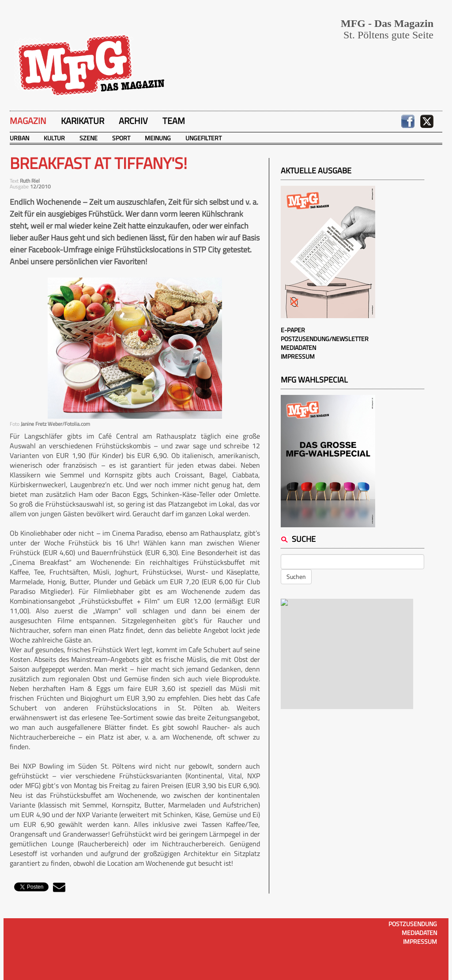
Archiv (133, 121)
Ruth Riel (30, 181)
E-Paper (293, 330)
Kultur (54, 138)
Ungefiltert (203, 138)
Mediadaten (298, 347)
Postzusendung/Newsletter (325, 339)
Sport (121, 138)
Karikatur (83, 121)
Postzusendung (413, 924)
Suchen (296, 576)
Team (174, 121)
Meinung (158, 138)
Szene (89, 138)
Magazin (28, 121)
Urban (19, 138)
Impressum (298, 356)
